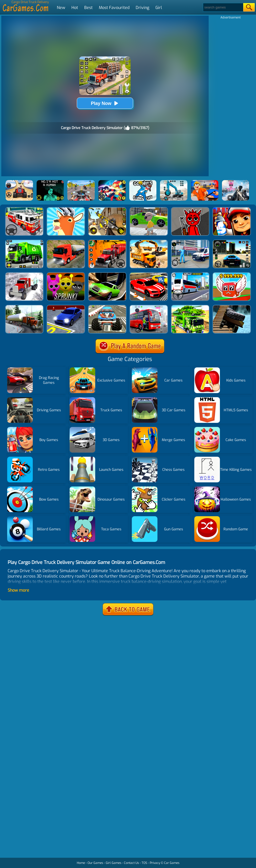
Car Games (172, 863)
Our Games (95, 863)
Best (88, 8)
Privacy (155, 863)
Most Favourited (114, 8)
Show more (18, 590)
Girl (159, 8)
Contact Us (131, 863)
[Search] (223, 7)
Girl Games (114, 863)
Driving (142, 8)
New (61, 8)
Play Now (105, 103)
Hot (75, 8)
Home (81, 863)
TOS (144, 863)
